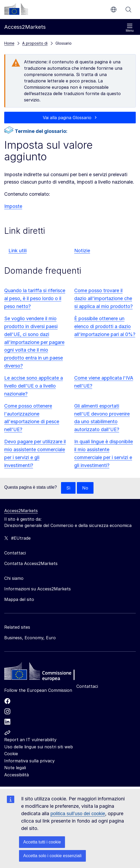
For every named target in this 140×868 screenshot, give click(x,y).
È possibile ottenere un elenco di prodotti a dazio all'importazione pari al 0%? (105, 326)
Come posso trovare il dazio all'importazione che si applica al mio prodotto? (103, 298)
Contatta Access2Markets (31, 563)
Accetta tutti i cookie (42, 842)
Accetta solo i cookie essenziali (52, 856)
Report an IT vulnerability (30, 740)
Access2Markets (21, 511)
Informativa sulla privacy (29, 761)
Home (9, 43)
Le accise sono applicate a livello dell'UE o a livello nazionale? (34, 386)
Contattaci (87, 686)
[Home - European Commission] (43, 673)
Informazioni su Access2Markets (38, 589)
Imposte (13, 206)
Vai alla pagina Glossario (67, 118)
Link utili (18, 251)
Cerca (128, 10)
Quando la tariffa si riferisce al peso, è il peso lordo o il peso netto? (35, 298)
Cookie (11, 754)
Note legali (15, 768)
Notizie (82, 251)
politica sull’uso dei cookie (78, 814)
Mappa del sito (19, 599)
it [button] (114, 10)
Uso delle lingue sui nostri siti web (39, 747)
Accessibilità (17, 775)
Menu (130, 28)
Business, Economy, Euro (30, 638)
